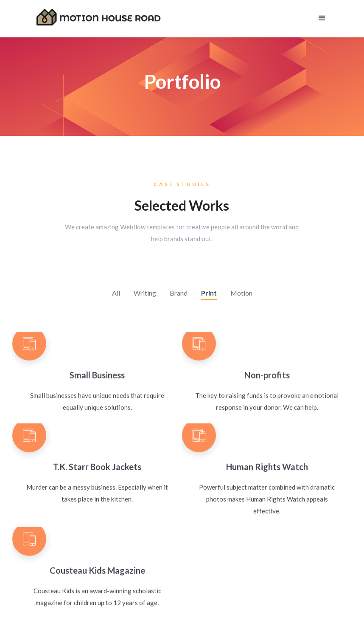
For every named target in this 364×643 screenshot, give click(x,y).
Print (209, 293)
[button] (322, 17)
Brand (179, 293)
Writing (145, 293)
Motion (241, 293)
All (116, 293)
